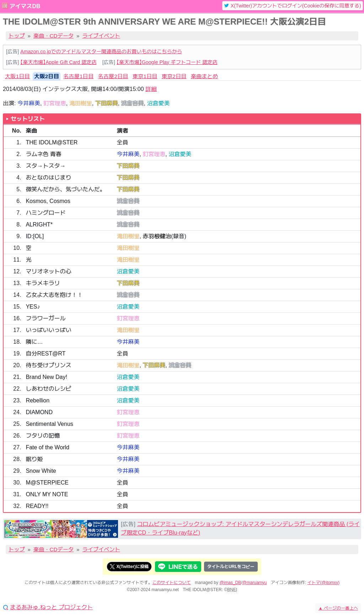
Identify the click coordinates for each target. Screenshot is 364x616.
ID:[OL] (35, 236)
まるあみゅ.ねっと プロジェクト (51, 607)
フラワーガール (45, 318)
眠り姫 (34, 459)
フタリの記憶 (43, 436)
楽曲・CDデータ (53, 36)
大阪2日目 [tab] (47, 76)
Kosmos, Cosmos (48, 201)
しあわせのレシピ (48, 389)
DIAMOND (39, 412)
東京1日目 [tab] (145, 76)
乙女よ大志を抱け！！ (54, 295)
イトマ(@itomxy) (324, 583)
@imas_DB (230, 583)
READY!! (37, 506)
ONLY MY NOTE (47, 494)
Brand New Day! (46, 377)
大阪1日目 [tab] (17, 76)
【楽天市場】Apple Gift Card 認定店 (58, 62)
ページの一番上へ (338, 608)
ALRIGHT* (39, 224)
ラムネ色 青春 (43, 154)
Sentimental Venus (49, 424)
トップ (17, 36)
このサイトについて (172, 583)
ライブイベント (101, 36)
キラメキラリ (43, 283)
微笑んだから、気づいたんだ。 (65, 189)
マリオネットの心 (48, 271)
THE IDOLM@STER (52, 142)
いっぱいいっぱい (48, 330)
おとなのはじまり (48, 178)
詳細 (151, 89)
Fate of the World (47, 447)
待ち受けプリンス (48, 365)
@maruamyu (255, 583)
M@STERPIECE (47, 483)
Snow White (41, 471)
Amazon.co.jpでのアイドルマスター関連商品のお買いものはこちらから (101, 52)
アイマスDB (25, 6)
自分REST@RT (45, 353)
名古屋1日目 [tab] (78, 76)
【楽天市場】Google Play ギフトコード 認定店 (167, 62)
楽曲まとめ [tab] (205, 76)
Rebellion (38, 400)
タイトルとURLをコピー (231, 567)
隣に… (34, 342)
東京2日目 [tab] (174, 76)
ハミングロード (45, 213)
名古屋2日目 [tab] (113, 76)
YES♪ (33, 307)
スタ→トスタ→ (45, 166)
